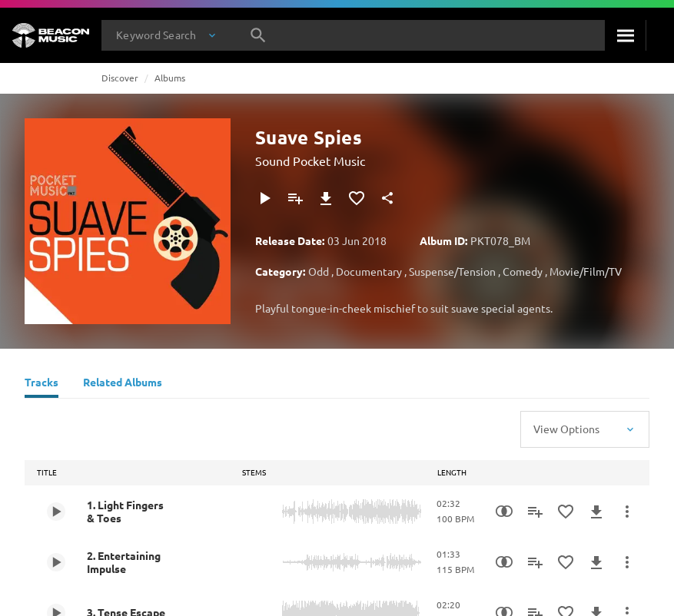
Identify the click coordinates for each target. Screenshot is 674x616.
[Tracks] (42, 384)
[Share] (387, 198)
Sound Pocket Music (310, 161)
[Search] (625, 35)
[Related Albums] (123, 384)
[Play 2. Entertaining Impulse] (56, 562)
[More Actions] (627, 512)
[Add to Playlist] (295, 198)
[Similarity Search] (504, 512)
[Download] (326, 198)
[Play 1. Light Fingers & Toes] (56, 512)
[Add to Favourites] (357, 198)
